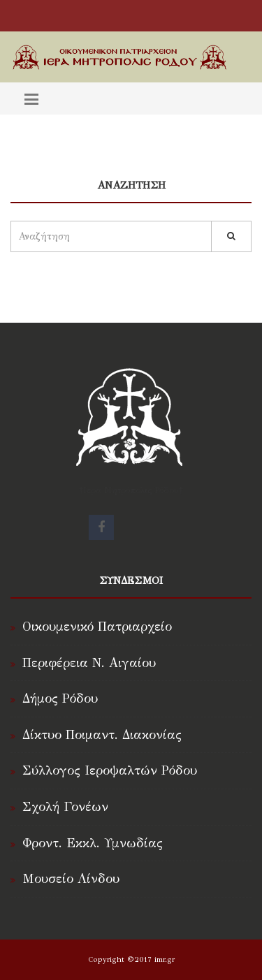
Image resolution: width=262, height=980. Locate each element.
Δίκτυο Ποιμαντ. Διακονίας (102, 735)
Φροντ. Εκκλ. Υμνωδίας (93, 843)
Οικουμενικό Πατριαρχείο (97, 627)
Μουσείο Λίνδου (71, 879)
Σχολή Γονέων (65, 807)
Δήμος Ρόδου (60, 699)
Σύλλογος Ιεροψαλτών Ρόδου (110, 770)
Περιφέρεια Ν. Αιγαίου (89, 663)
